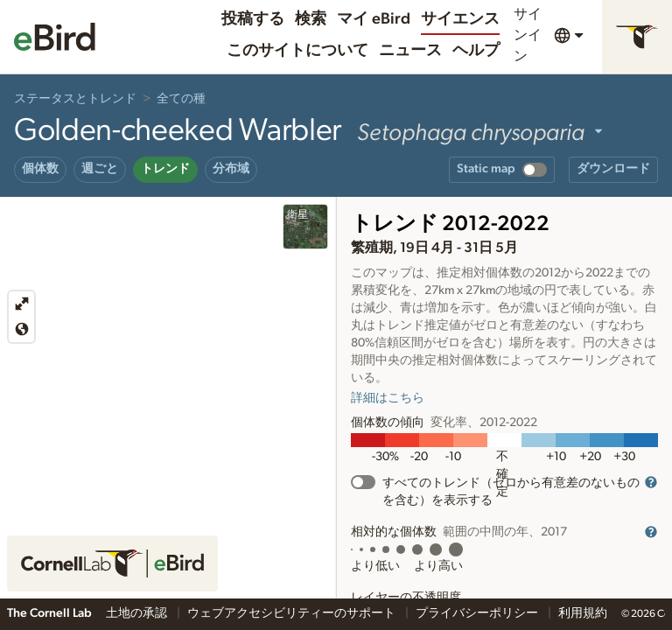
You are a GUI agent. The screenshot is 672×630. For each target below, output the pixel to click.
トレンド (165, 169)
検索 (311, 19)
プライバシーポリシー (478, 613)
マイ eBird (374, 19)
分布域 (231, 169)
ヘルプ (476, 51)
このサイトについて (297, 51)
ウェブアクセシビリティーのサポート (293, 613)
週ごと (100, 169)
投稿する (253, 19)
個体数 (40, 169)
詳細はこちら (388, 398)
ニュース (410, 51)
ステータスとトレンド (75, 99)
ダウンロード (613, 169)
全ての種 (181, 99)
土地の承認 (138, 613)
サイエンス (460, 19)
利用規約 (583, 613)
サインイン (528, 35)
